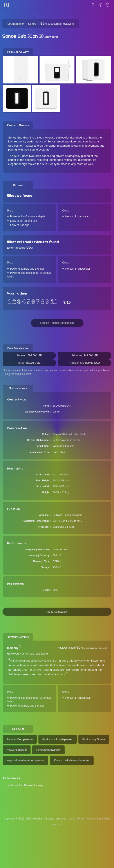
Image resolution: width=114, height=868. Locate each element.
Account (57, 825)
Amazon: (29, 355)
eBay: (29, 363)
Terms (81, 819)
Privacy (91, 819)
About (71, 819)
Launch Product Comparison (57, 323)
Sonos (32, 24)
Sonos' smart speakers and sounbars (71, 141)
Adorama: (85, 355)
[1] (20, 647)
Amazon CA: (85, 363)
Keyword (17, 750)
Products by (94, 739)
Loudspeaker (16, 24)
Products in (58, 739)
